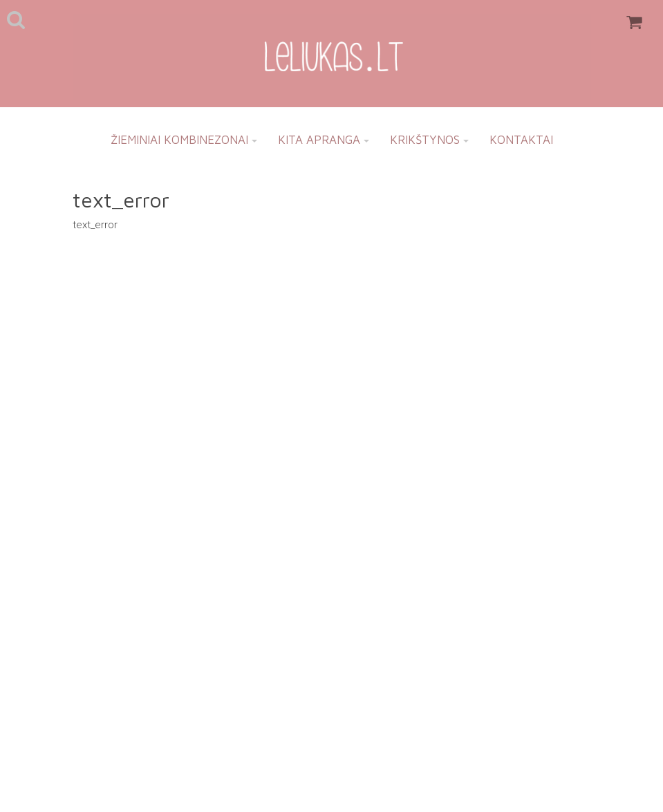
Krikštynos (429, 140)
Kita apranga (324, 140)
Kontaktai (521, 140)
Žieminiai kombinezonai (184, 140)
